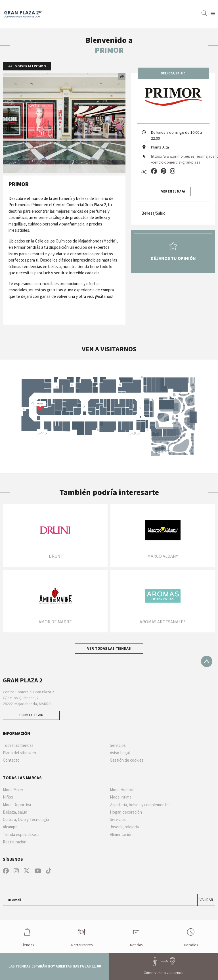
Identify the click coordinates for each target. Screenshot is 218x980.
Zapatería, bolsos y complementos (140, 805)
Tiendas (27, 936)
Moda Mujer (13, 790)
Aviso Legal (120, 753)
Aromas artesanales (163, 622)
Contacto (11, 760)
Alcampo (10, 827)
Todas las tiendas (18, 745)
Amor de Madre (55, 622)
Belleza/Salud (153, 213)
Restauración (15, 842)
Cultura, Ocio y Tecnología (26, 820)
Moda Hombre (122, 790)
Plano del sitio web (19, 753)
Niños (8, 797)
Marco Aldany (163, 556)
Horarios (191, 936)
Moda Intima (121, 797)
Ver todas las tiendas (109, 648)
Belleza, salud (15, 812)
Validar (206, 900)
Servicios (118, 745)
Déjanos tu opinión (173, 251)
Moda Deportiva (17, 805)
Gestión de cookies (127, 760)
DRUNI (55, 556)
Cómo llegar (31, 715)
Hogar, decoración (126, 812)
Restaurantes (82, 936)
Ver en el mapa (173, 191)
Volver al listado (30, 66)
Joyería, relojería (124, 827)
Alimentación (121, 835)
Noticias (136, 936)
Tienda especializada (21, 835)
